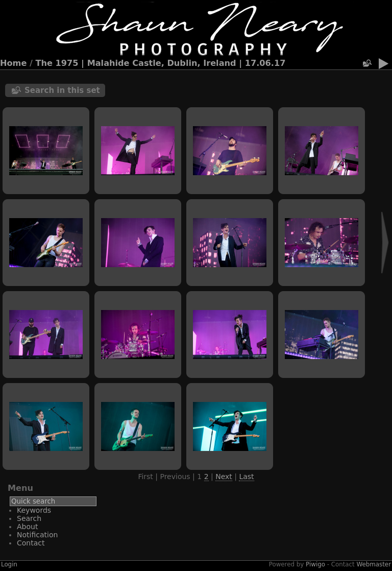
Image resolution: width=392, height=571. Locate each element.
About (27, 527)
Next (224, 477)
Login (9, 564)
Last (246, 477)
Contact (31, 543)
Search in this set (62, 90)
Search (29, 518)
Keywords (34, 510)
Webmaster (374, 564)
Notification (37, 535)
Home (13, 63)
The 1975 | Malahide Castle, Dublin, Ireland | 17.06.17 (161, 63)
